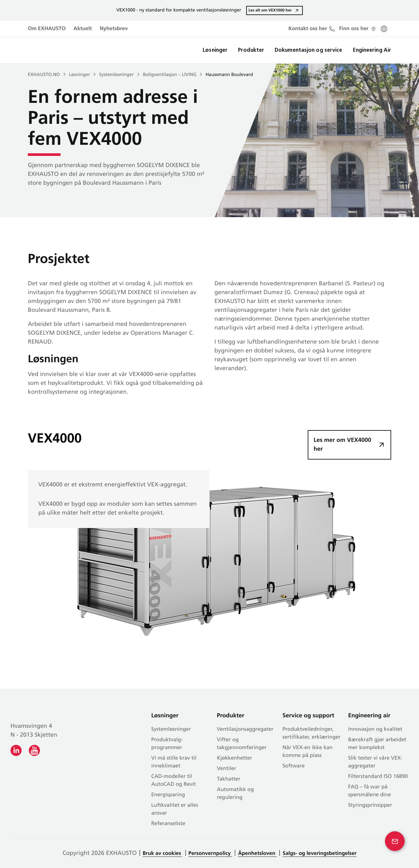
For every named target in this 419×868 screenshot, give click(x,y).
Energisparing (168, 795)
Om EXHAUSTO (47, 29)
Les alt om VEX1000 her (270, 10)
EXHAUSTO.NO (44, 75)
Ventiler (227, 769)
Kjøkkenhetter (235, 758)
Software (294, 766)
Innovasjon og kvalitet (375, 729)
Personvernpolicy (210, 854)
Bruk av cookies (162, 854)
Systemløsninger (117, 75)
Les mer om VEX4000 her (342, 445)
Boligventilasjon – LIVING (170, 75)
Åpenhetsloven (257, 854)
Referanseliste (168, 824)
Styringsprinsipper (370, 805)
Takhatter (229, 779)
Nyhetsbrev (114, 29)
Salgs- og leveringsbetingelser (319, 854)
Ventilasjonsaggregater (245, 729)
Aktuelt (83, 29)
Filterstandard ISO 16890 (378, 777)
